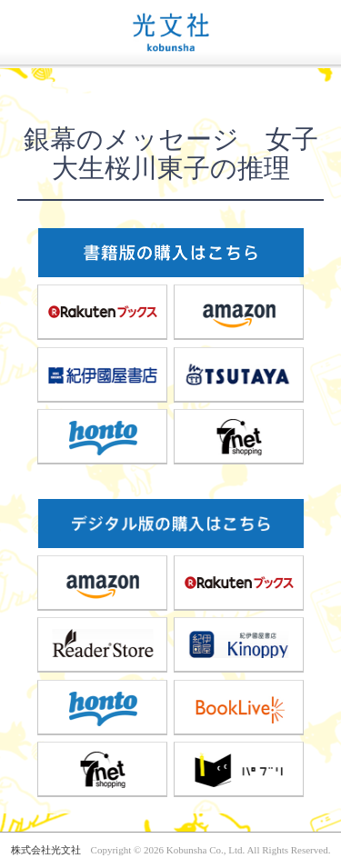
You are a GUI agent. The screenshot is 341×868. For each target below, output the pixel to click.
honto (103, 436)
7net (239, 436)
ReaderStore (103, 644)
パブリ (239, 769)
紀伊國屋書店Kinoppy (239, 644)
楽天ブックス (103, 312)
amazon (239, 312)
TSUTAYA (239, 374)
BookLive (239, 707)
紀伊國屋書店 (103, 374)
